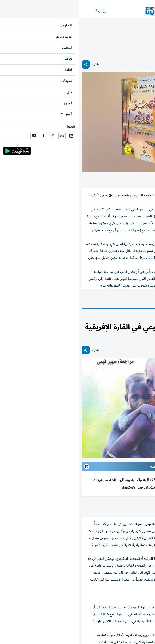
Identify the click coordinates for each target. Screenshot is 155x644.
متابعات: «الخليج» (124, 506)
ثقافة (150, 36)
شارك (16, 65)
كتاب (141, 36)
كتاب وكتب (142, 300)
